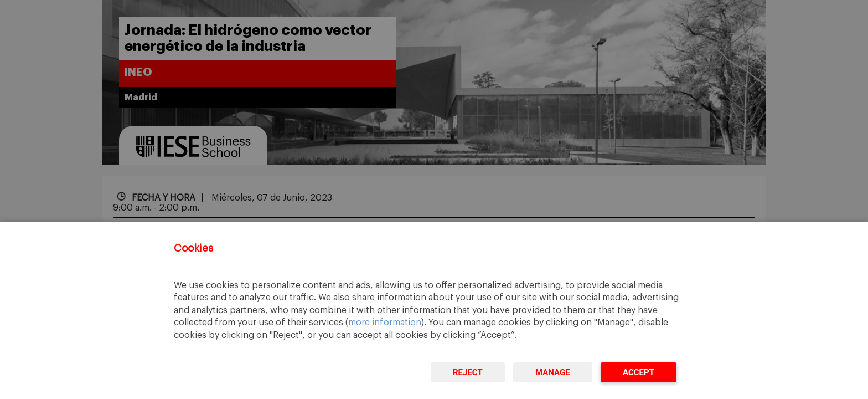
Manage (553, 372)
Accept (639, 372)
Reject (468, 372)
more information (385, 323)
